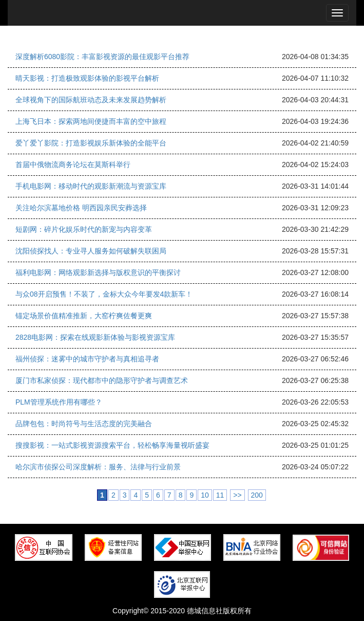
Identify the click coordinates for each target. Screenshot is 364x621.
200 (257, 495)
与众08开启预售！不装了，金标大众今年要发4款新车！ (104, 294)
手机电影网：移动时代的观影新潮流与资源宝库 (91, 186)
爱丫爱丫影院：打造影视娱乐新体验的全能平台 (91, 143)
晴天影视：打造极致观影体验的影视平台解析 (87, 78)
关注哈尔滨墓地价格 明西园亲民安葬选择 (81, 208)
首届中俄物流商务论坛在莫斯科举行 (73, 165)
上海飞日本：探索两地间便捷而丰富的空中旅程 (91, 121)
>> (237, 495)
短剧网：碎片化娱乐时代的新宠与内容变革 (84, 229)
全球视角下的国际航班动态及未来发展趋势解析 (91, 100)
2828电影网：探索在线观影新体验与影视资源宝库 (95, 337)
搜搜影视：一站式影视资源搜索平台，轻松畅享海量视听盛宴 (112, 445)
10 (205, 495)
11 (220, 495)
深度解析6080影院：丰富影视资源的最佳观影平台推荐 (102, 57)
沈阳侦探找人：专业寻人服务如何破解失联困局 (91, 251)
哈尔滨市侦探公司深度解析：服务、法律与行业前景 (98, 467)
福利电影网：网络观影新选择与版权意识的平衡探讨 (98, 272)
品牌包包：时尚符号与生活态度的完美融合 (84, 424)
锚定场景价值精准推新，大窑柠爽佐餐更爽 (84, 316)
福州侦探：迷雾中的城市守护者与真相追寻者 (87, 359)
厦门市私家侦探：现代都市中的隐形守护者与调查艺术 (102, 380)
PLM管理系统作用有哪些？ (59, 402)
